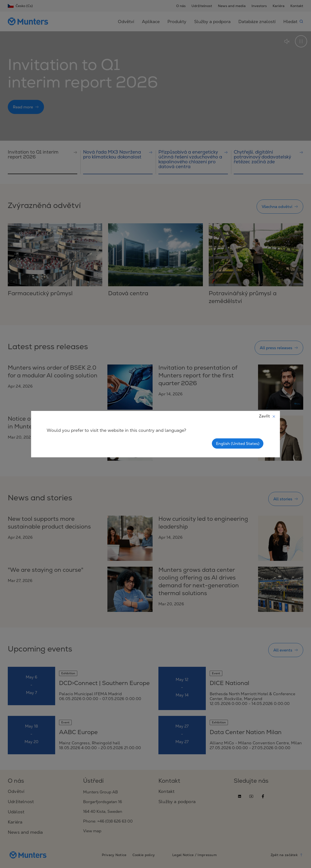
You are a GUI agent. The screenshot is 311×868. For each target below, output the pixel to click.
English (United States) (238, 443)
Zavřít (267, 416)
